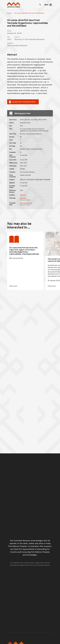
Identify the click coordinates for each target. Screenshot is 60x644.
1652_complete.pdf (26, 203)
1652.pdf (23, 198)
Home (9, 13)
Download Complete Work (22, 102)
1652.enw (23, 195)
